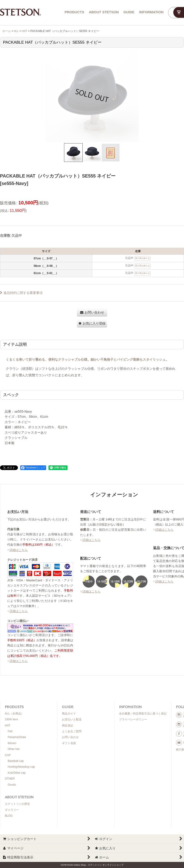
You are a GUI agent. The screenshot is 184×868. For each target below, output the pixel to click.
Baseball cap (16, 761)
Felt (10, 731)
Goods (12, 785)
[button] (73, 153)
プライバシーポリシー (133, 719)
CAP (8, 755)
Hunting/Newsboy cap (21, 767)
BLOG (9, 816)
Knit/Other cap (17, 773)
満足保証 (68, 725)
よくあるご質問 (72, 731)
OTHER (10, 779)
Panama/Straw (17, 737)
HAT (8, 725)
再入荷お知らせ (142, 258)
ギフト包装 (69, 743)
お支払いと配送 (72, 719)
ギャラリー (12, 810)
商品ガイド (69, 714)
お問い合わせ (70, 737)
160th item (11, 719)
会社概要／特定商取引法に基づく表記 (143, 714)
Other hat (14, 749)
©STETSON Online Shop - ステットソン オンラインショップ (92, 865)
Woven (12, 743)
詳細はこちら (19, 550)
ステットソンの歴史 (17, 804)
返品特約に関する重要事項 (21, 293)
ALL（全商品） (14, 714)
